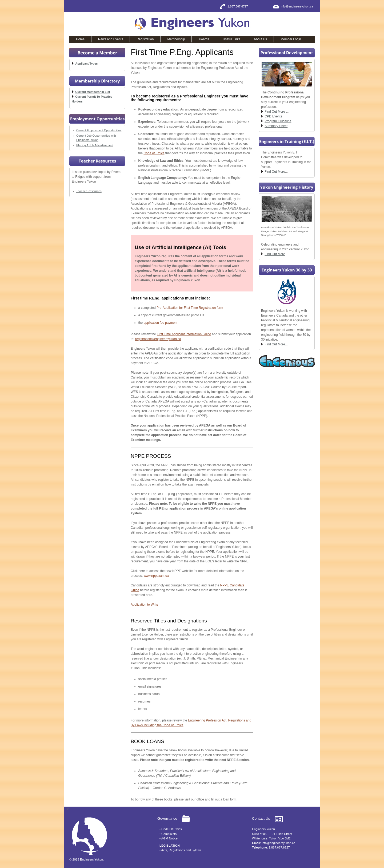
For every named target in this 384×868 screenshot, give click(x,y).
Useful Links (231, 39)
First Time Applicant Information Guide (184, 334)
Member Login (291, 39)
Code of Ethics (154, 153)
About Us (260, 39)
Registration (145, 39)
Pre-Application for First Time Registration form (190, 308)
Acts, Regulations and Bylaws (181, 850)
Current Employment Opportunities (99, 130)
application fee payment (160, 323)
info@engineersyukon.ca (297, 6)
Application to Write (144, 605)
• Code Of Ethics (171, 829)
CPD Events (273, 116)
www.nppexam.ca (156, 576)
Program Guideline (278, 121)
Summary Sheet (276, 126)
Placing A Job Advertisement (95, 145)
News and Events (111, 39)
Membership (176, 39)
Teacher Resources (89, 191)
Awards (204, 39)
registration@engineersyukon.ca (158, 339)
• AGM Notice (169, 838)
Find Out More (275, 112)
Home (80, 39)
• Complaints (168, 834)
